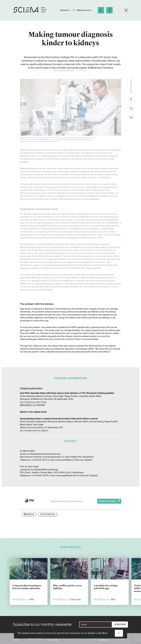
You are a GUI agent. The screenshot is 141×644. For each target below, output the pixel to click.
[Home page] (33, 10)
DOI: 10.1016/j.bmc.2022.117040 (33, 402)
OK (119, 633)
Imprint (124, 638)
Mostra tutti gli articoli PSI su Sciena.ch (67, 501)
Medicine (29, 514)
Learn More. (102, 633)
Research (65, 10)
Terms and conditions (104, 638)
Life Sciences (48, 514)
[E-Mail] (96, 625)
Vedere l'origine (107, 501)
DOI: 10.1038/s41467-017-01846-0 (34, 431)
